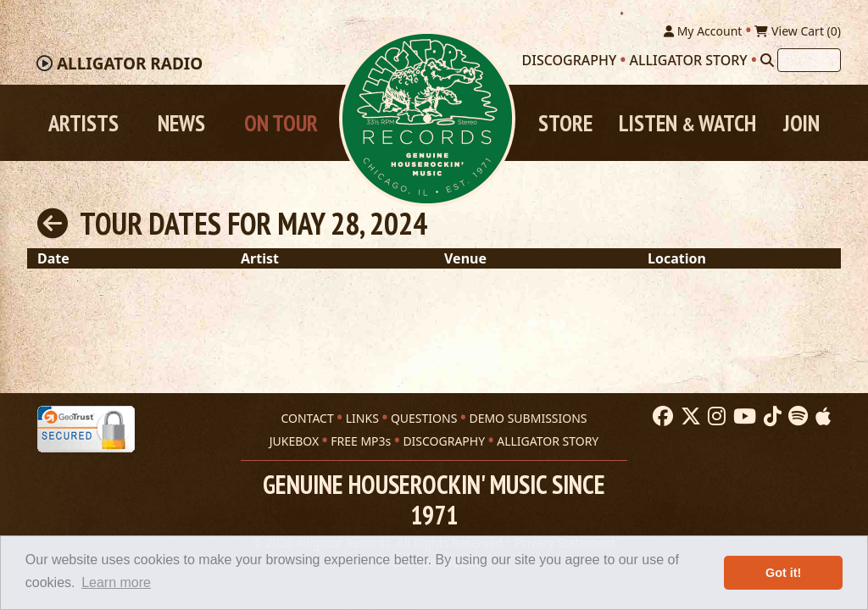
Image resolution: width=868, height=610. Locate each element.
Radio (130, 64)
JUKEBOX (294, 441)
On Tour (281, 123)
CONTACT (307, 418)
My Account (703, 31)
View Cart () (798, 31)
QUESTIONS (424, 418)
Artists (83, 123)
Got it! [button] (783, 573)
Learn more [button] (116, 582)
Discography (570, 60)
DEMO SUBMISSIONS (528, 418)
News (181, 123)
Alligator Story (689, 60)
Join (801, 123)
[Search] (767, 60)
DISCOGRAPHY (444, 441)
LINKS (362, 418)
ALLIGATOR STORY (548, 441)
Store (565, 123)
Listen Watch (687, 123)
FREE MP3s (361, 441)
